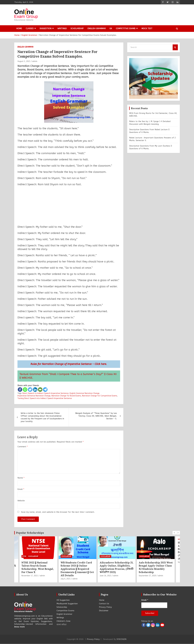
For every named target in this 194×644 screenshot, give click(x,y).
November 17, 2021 (30, 576)
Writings (62, 28)
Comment (23, 447)
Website (21, 501)
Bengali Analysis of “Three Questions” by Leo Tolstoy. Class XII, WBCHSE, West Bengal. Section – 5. (96, 416)
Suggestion (45, 28)
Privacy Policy (105, 607)
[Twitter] (30, 390)
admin (35, 61)
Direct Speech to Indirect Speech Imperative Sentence (45, 393)
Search (175, 47)
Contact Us (104, 604)
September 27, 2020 (147, 576)
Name (21, 478)
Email (21, 489)
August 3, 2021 (24, 61)
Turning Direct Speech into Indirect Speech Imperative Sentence (45, 398)
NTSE (24, 556)
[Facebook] (20, 390)
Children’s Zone (63, 621)
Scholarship (77, 28)
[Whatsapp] (25, 390)
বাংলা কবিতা (61, 625)
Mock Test (147, 28)
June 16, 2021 (105, 576)
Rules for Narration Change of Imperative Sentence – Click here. (69, 364)
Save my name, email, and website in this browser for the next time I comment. (58, 512)
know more (19, 627)
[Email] (40, 390)
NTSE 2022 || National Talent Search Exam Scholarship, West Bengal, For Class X (38, 567)
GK (111, 28)
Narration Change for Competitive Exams (100, 396)
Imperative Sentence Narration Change (34, 396)
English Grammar (97, 28)
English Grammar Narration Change (85, 393)
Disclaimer (104, 611)
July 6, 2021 (66, 579)
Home (19, 28)
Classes (30, 28)
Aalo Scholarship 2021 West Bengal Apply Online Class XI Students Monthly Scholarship (156, 567)
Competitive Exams (126, 28)
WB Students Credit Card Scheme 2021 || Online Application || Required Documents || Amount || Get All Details (77, 569)
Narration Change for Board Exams (66, 396)
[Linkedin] (35, 390)
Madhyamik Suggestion (67, 604)
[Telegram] (45, 390)
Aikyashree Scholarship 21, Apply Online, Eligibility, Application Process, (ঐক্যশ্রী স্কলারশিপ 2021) (117, 567)
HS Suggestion (63, 600)
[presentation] (174, 533)
